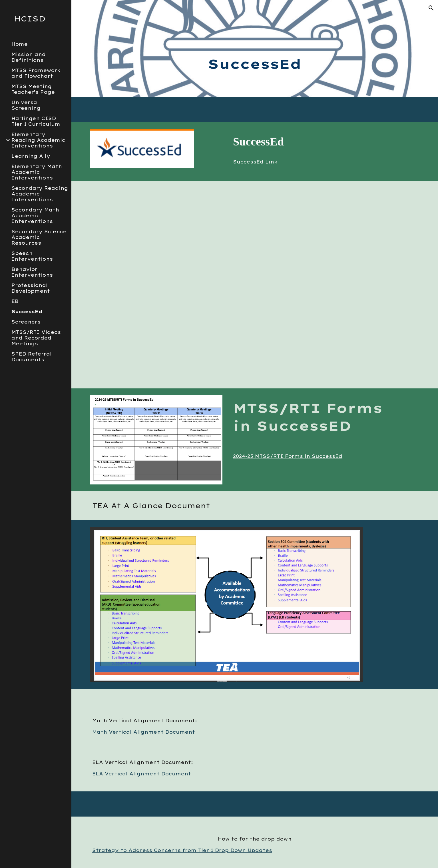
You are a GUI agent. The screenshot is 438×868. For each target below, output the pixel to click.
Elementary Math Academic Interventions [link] (37, 172)
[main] (255, 49)
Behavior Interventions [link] (32, 272)
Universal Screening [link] (26, 105)
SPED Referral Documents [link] (32, 357)
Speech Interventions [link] (32, 256)
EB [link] (15, 301)
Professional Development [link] (31, 288)
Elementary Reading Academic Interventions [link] (38, 140)
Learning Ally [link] (31, 156)
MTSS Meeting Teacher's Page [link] (33, 89)
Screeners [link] (26, 322)
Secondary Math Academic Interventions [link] (35, 215)
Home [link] (20, 44)
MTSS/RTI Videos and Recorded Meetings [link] (36, 338)
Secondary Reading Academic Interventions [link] (40, 194)
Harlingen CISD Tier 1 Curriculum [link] (36, 121)
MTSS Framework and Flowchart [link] (36, 73)
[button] (431, 8)
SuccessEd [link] (27, 312)
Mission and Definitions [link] (29, 57)
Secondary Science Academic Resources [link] (39, 237)
